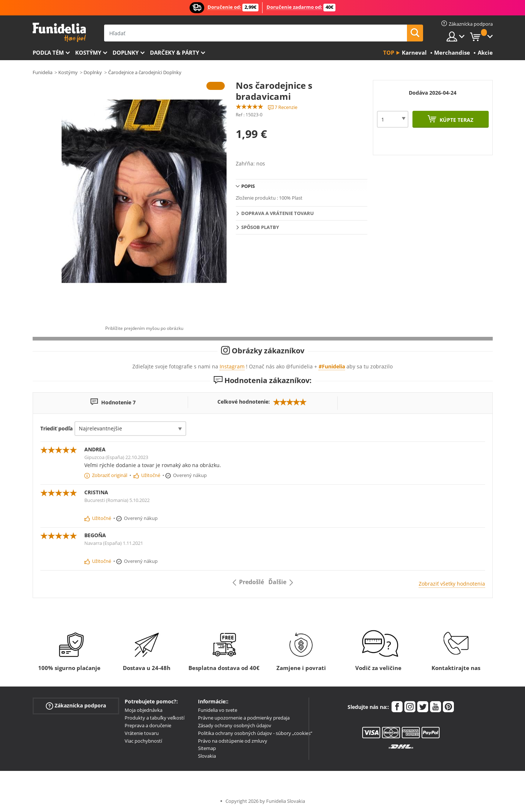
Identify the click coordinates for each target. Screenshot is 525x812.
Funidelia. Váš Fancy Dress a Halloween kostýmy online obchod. (59, 32)
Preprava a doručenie (148, 725)
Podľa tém (48, 52)
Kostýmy (88, 52)
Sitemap (207, 748)
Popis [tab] (248, 186)
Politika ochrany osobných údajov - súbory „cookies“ (255, 733)
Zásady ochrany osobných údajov (235, 725)
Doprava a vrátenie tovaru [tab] (278, 213)
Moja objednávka (144, 710)
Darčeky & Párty (175, 52)
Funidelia (43, 72)
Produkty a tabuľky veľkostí (155, 718)
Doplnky (126, 52)
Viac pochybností (143, 741)
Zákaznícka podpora (76, 706)
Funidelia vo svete (218, 710)
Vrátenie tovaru (142, 733)
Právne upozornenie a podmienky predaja (244, 718)
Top (389, 52)
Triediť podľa (56, 428)
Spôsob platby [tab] (260, 227)
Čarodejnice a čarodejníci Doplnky (145, 72)
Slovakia (207, 756)
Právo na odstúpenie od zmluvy (233, 741)
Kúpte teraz (456, 120)
